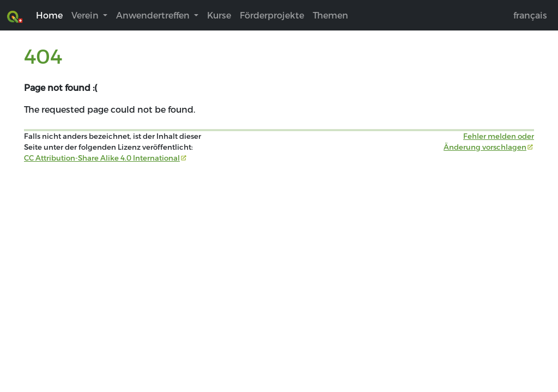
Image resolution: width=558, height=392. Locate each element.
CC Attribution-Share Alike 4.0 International (102, 158)
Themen (330, 15)
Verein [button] (86, 15)
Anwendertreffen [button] (154, 15)
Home (49, 15)
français (530, 15)
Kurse (219, 15)
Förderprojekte (272, 15)
